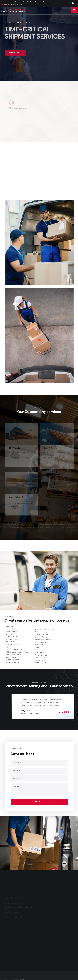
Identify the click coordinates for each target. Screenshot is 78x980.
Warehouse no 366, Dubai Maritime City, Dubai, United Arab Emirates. (26, 2)
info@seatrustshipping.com (13, 5)
